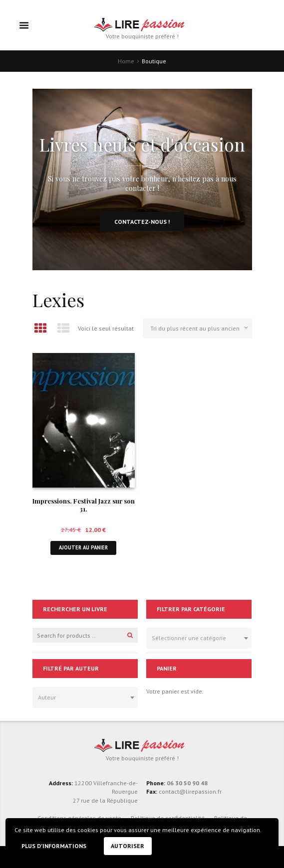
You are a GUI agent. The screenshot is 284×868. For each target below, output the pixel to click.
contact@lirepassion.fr (189, 791)
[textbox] (196, 637)
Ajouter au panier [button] (83, 547)
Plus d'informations (54, 846)
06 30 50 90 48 (187, 783)
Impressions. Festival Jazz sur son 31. (84, 505)
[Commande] (197, 328)
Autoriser (128, 846)
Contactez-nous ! (142, 222)
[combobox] (199, 638)
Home (126, 61)
